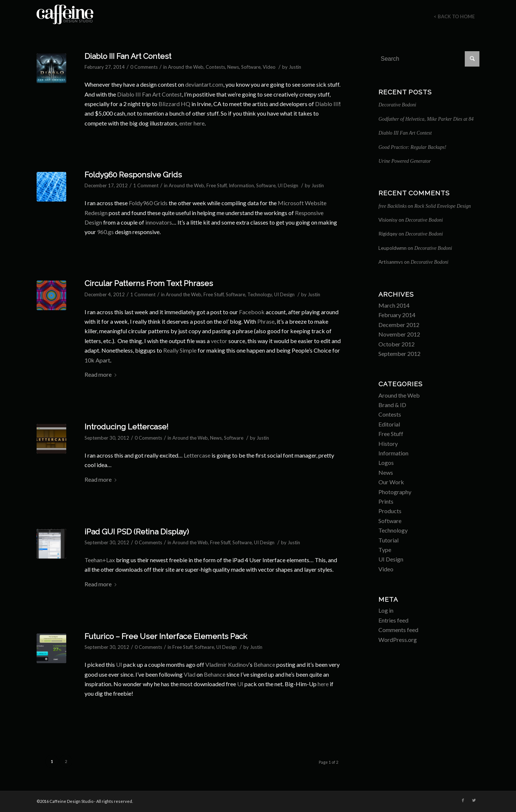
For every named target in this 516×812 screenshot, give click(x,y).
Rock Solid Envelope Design (442, 206)
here (323, 684)
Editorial (389, 424)
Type (385, 550)
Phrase (266, 321)
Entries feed (393, 620)
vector (219, 341)
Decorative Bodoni (397, 105)
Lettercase (197, 455)
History (388, 443)
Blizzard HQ (174, 104)
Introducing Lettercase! (126, 427)
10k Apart (97, 360)
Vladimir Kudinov (227, 664)
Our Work (391, 482)
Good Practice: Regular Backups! (412, 147)
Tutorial (388, 540)
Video (269, 67)
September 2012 (399, 354)
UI (119, 664)
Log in (386, 610)
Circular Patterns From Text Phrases (149, 283)
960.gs (105, 232)
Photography (395, 492)
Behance (264, 664)
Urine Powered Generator (405, 161)
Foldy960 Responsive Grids (133, 175)
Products (390, 511)
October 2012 (397, 344)
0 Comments (144, 67)
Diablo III (327, 104)
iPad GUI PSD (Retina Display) (137, 532)
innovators (159, 222)
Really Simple (180, 350)
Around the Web (186, 67)
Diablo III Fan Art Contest (128, 56)
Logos (386, 463)
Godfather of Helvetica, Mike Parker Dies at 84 (426, 119)
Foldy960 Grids (148, 203)
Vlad (190, 674)
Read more (102, 374)
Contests (215, 67)
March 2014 (394, 305)
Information (241, 185)
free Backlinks (392, 206)
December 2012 (399, 325)
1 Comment (146, 185)
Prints (386, 501)
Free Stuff (216, 185)
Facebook (252, 312)
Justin (295, 67)
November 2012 (399, 334)
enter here (192, 123)
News (233, 67)
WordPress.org (398, 640)
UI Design (288, 185)
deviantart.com (204, 84)
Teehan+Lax (100, 560)
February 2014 (397, 315)
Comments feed (398, 630)
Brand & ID (392, 405)
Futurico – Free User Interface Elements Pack (166, 636)
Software (251, 67)
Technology (260, 294)
